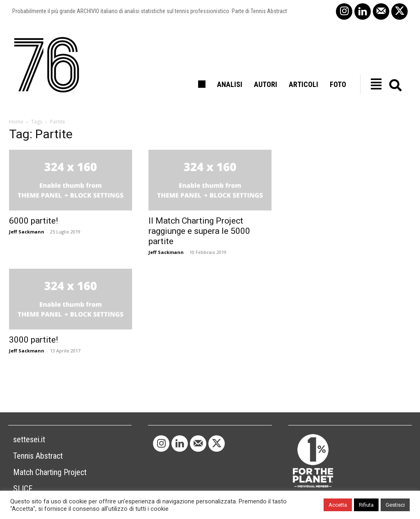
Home (16, 122)
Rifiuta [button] (366, 505)
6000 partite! (33, 221)
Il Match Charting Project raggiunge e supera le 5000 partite (199, 231)
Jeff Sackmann (27, 232)
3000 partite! (33, 340)
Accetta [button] (338, 505)
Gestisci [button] (395, 505)
